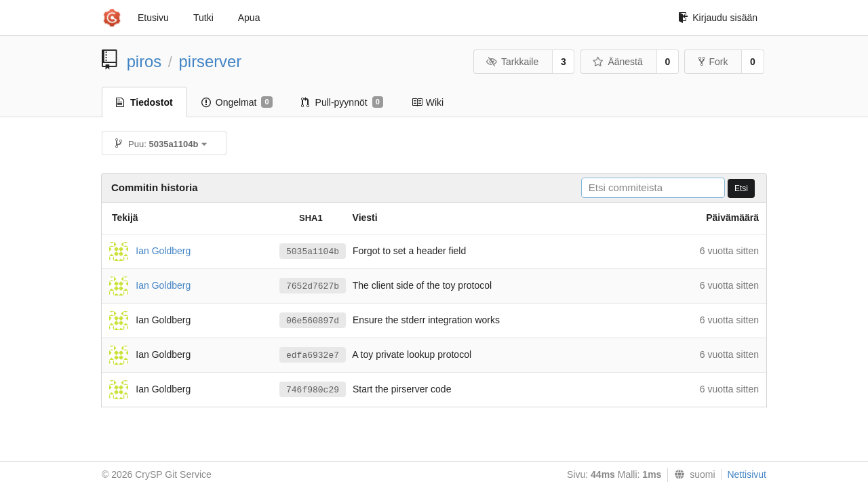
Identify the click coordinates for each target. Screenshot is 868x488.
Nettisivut (747, 474)
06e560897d (313, 321)
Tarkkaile (512, 62)
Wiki (428, 102)
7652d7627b (313, 286)
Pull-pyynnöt (342, 102)
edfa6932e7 (313, 355)
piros (144, 61)
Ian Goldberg (163, 250)
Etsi (741, 188)
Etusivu (153, 18)
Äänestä (618, 62)
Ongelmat (237, 102)
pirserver (211, 61)
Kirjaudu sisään (718, 18)
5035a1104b (313, 252)
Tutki (203, 18)
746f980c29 (313, 390)
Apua (249, 18)
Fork (713, 62)
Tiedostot (144, 102)
